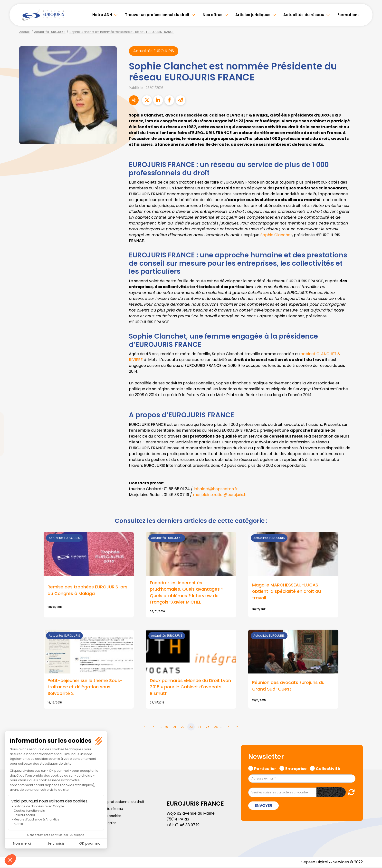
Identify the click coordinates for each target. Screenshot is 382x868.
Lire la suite (89, 575)
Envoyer (263, 806)
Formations (349, 15)
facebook (372, 405)
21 (175, 728)
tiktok (372, 463)
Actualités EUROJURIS (50, 32)
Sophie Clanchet (276, 235)
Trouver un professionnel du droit (157, 15)
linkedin (372, 424)
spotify (372, 454)
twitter (372, 415)
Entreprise (296, 769)
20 (166, 728)
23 (191, 728)
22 (183, 728)
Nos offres (213, 15)
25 (208, 728)
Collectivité (328, 769)
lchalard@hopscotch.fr (216, 489)
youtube (372, 434)
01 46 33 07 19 (188, 826)
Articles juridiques (253, 15)
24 (199, 728)
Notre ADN (102, 15)
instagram (372, 444)
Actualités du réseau (304, 15)
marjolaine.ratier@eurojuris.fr (221, 495)
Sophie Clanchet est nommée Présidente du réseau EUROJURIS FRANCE (122, 32)
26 (216, 728)
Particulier (265, 769)
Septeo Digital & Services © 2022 (332, 863)
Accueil (25, 32)
